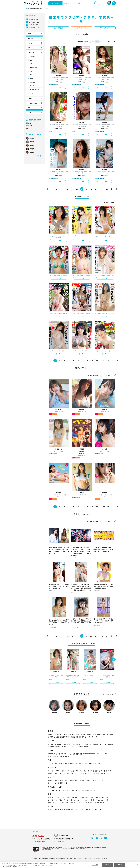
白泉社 (73, 737)
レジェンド (67, 802)
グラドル (54, 798)
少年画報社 (51, 737)
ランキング (29, 126)
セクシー (110, 781)
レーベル (30, 38)
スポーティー (33, 86)
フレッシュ (33, 82)
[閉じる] (137, 865)
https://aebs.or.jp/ (46, 850)
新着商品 (28, 123)
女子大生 (103, 798)
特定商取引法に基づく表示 (66, 859)
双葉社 (84, 737)
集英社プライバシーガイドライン (48, 859)
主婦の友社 (104, 734)
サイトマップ (105, 859)
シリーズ (30, 43)
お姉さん (63, 781)
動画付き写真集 (77, 754)
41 (96, 189)
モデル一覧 (38, 156)
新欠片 (68, 737)
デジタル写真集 (34, 19)
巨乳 (31, 60)
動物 (89, 810)
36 (72, 189)
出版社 (29, 34)
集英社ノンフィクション (69, 747)
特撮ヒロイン (54, 802)
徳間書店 (63, 737)
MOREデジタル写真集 (90, 744)
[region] (70, 865)
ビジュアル (31, 52)
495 (108, 507)
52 (108, 361)
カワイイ (97, 781)
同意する (120, 865)
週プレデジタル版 (34, 22)
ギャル (32, 93)
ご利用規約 (35, 859)
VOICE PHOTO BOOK (89, 754)
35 (68, 189)
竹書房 (57, 737)
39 (86, 189)
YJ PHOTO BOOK (67, 744)
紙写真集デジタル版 (54, 754)
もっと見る (110, 694)
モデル (85, 798)
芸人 (77, 802)
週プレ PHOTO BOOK (54, 744)
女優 (75, 798)
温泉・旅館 (91, 790)
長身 (31, 75)
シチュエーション (32, 103)
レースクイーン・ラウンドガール (61, 800)
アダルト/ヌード (99, 802)
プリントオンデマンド (103, 754)
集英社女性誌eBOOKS (55, 747)
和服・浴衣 (94, 764)
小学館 (110, 734)
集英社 (98, 734)
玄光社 (89, 734)
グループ (70, 790)
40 (91, 189)
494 (104, 507)
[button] (114, 660)
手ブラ (53, 810)
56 (102, 189)
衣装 (29, 48)
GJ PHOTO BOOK (78, 744)
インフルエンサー (103, 800)
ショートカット (34, 68)
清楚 (52, 783)
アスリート (87, 802)
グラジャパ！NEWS (35, 27)
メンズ (80, 810)
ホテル (80, 790)
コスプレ (53, 764)
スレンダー (33, 57)
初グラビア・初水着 (66, 810)
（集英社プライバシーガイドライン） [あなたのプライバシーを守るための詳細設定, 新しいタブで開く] (11, 867)
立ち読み (59, 88)
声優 (94, 798)
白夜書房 (78, 737)
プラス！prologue (66, 754)
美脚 (31, 71)
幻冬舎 (94, 734)
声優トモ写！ (52, 756)
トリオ (60, 790)
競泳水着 (73, 764)
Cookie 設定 (78, 859)
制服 (63, 764)
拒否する (107, 865)
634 (107, 636)
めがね (83, 764)
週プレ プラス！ (34, 25)
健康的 (32, 78)
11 (96, 636)
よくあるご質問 (87, 859)
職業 (29, 108)
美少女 (53, 781)
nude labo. (66, 756)
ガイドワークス (59, 734)
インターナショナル (35, 89)
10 (97, 361)
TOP (25, 9)
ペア (52, 790)
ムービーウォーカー (93, 737)
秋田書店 (51, 734)
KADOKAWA (68, 734)
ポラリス (59, 756)
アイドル (65, 798)
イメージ (30, 98)
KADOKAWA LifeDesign (79, 734)
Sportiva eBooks (82, 747)
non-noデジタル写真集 (104, 744)
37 (77, 189)
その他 (29, 112)
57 (107, 189)
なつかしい (85, 781)
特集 (27, 128)
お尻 (31, 64)
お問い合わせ (96, 859)
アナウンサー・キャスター (84, 800)
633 (102, 636)
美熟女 (74, 781)
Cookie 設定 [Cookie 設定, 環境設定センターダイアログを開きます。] (95, 865)
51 (104, 361)
